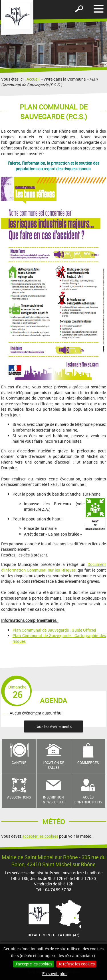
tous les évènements (53, 726)
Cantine (19, 763)
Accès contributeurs (88, 800)
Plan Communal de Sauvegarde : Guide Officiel (54, 630)
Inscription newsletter (54, 800)
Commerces (88, 763)
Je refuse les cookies (76, 964)
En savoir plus (55, 974)
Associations (19, 797)
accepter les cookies (40, 836)
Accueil (33, 79)
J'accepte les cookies (34, 964)
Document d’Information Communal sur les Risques (53, 567)
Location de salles (53, 765)
